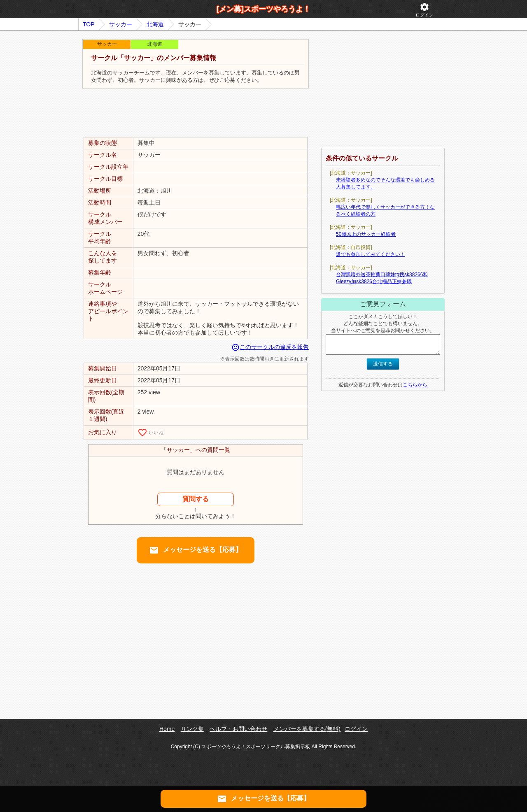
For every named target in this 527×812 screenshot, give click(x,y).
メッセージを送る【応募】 (196, 550)
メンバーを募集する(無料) (307, 729)
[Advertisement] (196, 113)
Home (167, 729)
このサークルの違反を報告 (270, 347)
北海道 (155, 24)
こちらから (415, 385)
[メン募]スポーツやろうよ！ (263, 9)
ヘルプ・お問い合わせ (238, 729)
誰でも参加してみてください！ (371, 254)
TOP (89, 24)
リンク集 (192, 729)
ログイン (424, 10)
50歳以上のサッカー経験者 (366, 234)
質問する (196, 499)
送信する (383, 364)
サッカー (121, 24)
